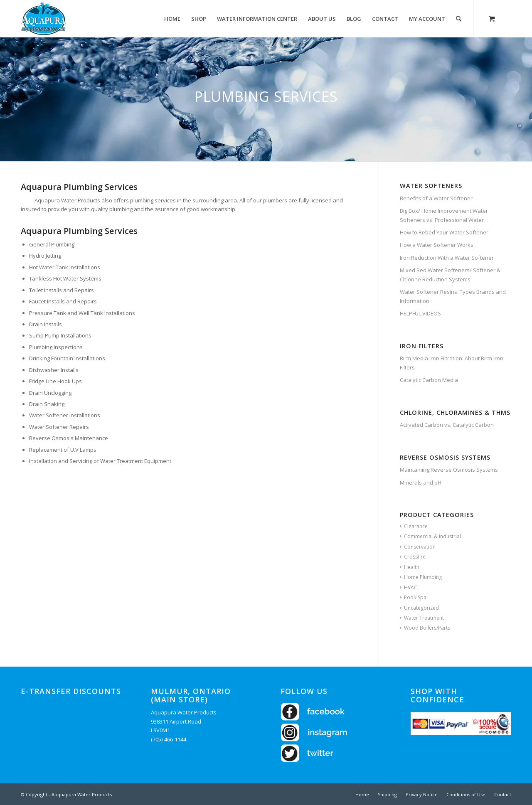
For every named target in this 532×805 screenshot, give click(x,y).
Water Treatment (424, 618)
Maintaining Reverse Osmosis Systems (449, 470)
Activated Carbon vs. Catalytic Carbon (447, 425)
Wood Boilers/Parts (427, 628)
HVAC (411, 587)
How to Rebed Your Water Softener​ (444, 232)
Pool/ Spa (415, 597)
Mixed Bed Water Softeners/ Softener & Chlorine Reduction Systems (450, 274)
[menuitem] (172, 19)
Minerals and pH (421, 483)
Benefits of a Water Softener (436, 198)
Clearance (416, 526)
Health (412, 567)
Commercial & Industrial (432, 536)
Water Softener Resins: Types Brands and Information (453, 296)
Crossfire (415, 557)
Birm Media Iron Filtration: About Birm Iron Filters (452, 363)
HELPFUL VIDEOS (420, 313)
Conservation (420, 547)
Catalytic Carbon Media (429, 380)
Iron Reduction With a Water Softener (447, 258)
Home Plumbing (423, 577)
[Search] (459, 19)
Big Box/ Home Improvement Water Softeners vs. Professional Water (444, 215)
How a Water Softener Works (437, 245)
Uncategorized (421, 608)
